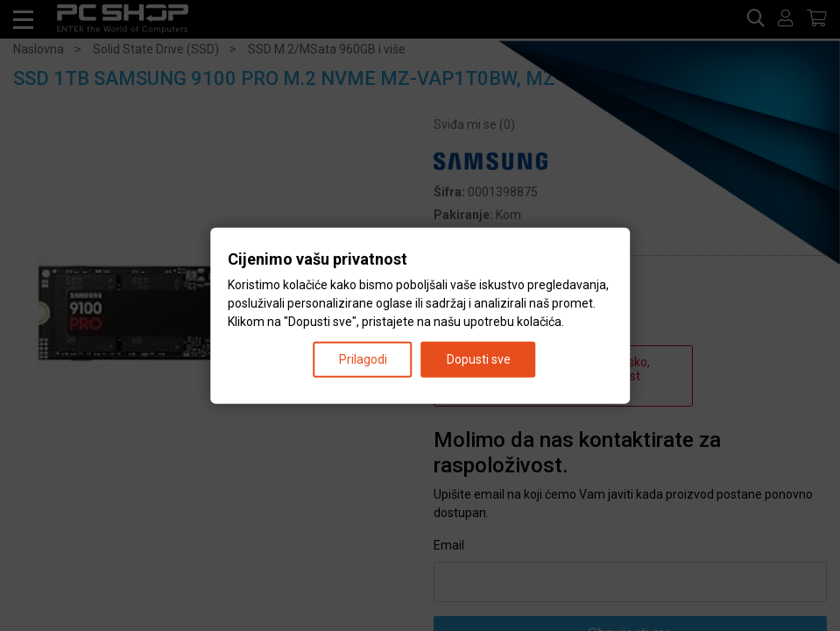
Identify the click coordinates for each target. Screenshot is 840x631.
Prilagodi (363, 358)
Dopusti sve (479, 358)
